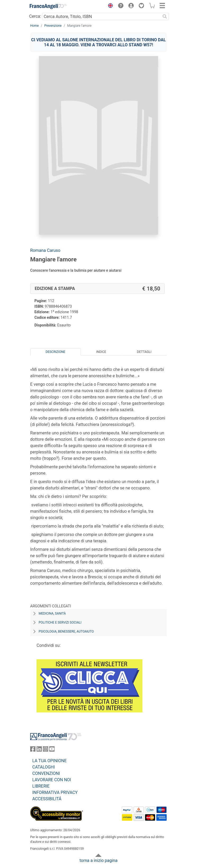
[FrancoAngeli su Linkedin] (39, 750)
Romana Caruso (45, 250)
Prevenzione (53, 26)
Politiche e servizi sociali (60, 622)
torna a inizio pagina (98, 860)
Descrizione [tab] (55, 352)
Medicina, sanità (52, 613)
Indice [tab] (101, 352)
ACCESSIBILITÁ (47, 799)
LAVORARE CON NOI (52, 780)
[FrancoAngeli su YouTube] (52, 750)
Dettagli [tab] (144, 352)
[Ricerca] (165, 16)
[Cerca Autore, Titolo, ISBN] (101, 16)
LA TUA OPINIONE (50, 761)
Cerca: (35, 16)
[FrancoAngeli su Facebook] (33, 750)
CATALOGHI (44, 767)
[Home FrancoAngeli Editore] (48, 6)
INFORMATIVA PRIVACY (55, 792)
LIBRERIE (41, 786)
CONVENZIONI (46, 773)
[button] (109, 6)
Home (34, 26)
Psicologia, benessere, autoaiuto (66, 631)
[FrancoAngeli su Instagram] (46, 750)
